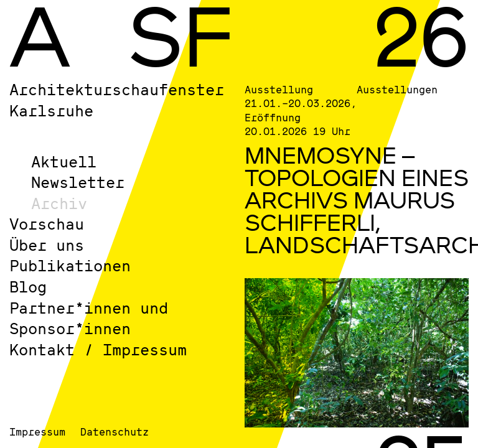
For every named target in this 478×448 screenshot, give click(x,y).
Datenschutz (115, 432)
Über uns (47, 245)
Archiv (59, 203)
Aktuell (64, 161)
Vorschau (47, 224)
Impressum (37, 432)
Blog (28, 287)
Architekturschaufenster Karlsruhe (117, 100)
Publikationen (70, 265)
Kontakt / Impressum (98, 349)
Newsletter (78, 182)
